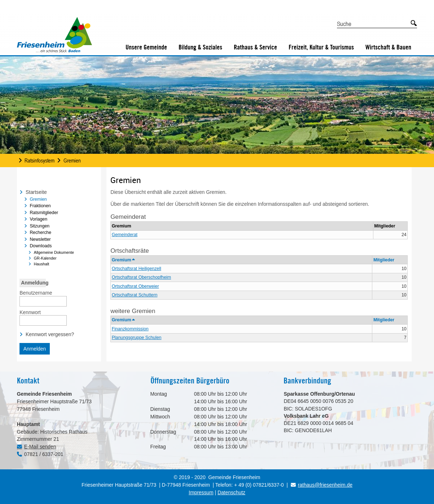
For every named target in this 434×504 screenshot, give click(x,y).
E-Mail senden (40, 447)
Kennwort (30, 312)
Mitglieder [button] (384, 260)
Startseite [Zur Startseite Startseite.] (36, 192)
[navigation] (59, 229)
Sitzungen (40, 226)
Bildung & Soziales (200, 47)
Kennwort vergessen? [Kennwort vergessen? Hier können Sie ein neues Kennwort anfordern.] (50, 334)
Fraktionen (40, 206)
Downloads (41, 246)
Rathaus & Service (255, 47)
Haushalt (42, 264)
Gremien (72, 160)
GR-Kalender (45, 258)
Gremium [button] (123, 260)
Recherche (40, 233)
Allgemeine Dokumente (54, 252)
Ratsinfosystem (40, 160)
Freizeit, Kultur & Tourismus (321, 47)
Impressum (201, 492)
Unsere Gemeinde (146, 47)
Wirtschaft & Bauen (388, 47)
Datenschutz (231, 492)
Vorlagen (38, 219)
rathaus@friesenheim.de (322, 485)
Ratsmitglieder (44, 213)
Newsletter (40, 239)
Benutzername (36, 292)
